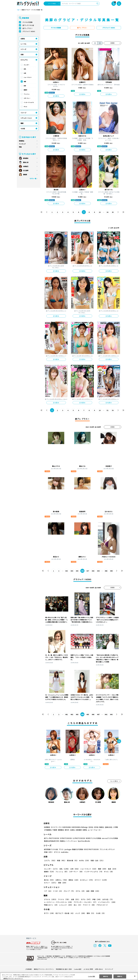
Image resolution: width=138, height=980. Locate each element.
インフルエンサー (107, 902)
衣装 (22, 55)
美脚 (25, 81)
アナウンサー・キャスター (85, 902)
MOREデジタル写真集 (92, 838)
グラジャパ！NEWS (29, 31)
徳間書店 (61, 830)
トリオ (58, 891)
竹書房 (55, 830)
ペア (48, 891)
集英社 (101, 827)
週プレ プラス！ (28, 28)
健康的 (25, 90)
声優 (96, 899)
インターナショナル (29, 102)
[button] (119, 741)
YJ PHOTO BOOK (65, 838)
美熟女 (73, 880)
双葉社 (85, 830)
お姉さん (61, 880)
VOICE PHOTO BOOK (91, 849)
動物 (90, 913)
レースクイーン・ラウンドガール (58, 902)
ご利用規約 (29, 969)
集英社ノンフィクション (68, 841)
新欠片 (67, 830)
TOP (18, 10)
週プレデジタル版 (28, 25)
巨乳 (25, 69)
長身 (25, 86)
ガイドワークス (56, 827)
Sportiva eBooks (83, 841)
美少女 (49, 880)
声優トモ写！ (49, 852)
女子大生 (107, 899)
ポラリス (57, 852)
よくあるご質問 (88, 969)
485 (88, 714)
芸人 (78, 905)
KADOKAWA (66, 827)
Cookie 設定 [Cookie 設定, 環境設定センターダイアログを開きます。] (91, 976)
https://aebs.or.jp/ (42, 959)
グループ (69, 891)
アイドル (64, 899)
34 (107, 212)
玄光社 (90, 827)
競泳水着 (72, 860)
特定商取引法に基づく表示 (64, 969)
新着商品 (22, 141)
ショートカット (28, 77)
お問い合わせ (99, 969)
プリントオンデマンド (106, 849)
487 (98, 714)
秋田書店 (47, 827)
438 (93, 571)
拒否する (106, 976)
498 (106, 571)
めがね (84, 860)
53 (113, 410)
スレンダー (27, 65)
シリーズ (23, 49)
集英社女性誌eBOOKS (52, 841)
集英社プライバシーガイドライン (44, 969)
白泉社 (72, 830)
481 (66, 714)
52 (107, 410)
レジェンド (66, 905)
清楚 (48, 883)
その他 (23, 129)
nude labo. (65, 852)
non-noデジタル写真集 (108, 838)
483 (77, 714)
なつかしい (86, 880)
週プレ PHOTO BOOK (51, 838)
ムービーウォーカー (95, 830)
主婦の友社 (108, 827)
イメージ (23, 113)
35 (113, 212)
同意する (120, 976)
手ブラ (49, 913)
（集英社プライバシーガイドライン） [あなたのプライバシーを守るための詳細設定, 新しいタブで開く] (13, 978)
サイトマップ (109, 969)
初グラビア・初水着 (65, 913)
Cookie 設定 (78, 969)
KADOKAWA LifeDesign (79, 827)
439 (98, 571)
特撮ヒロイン (51, 905)
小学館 (115, 827)
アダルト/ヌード (102, 905)
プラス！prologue (65, 849)
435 (77, 571)
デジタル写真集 (27, 22)
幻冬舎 (96, 827)
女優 (75, 899)
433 (66, 571)
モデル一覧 (33, 179)
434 (72, 571)
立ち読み (56, 96)
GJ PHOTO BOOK (78, 838)
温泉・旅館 (93, 891)
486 (93, 714)
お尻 (25, 73)
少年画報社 (48, 830)
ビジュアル (24, 60)
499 (111, 571)
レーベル (23, 44)
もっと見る (114, 781)
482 (72, 714)
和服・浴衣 (97, 860)
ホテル (80, 891)
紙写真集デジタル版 (51, 849)
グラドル (50, 899)
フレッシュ (27, 94)
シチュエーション (26, 118)
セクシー (114, 880)
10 (100, 212)
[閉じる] (135, 976)
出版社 (23, 39)
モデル (85, 899)
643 (111, 714)
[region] (69, 976)
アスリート (89, 905)
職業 (22, 123)
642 (106, 714)
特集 (20, 147)
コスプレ (50, 860)
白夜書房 (79, 830)
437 (88, 571)
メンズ (80, 913)
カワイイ (100, 880)
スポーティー (27, 98)
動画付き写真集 (77, 849)
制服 (61, 860)
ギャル (25, 107)
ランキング (22, 144)
